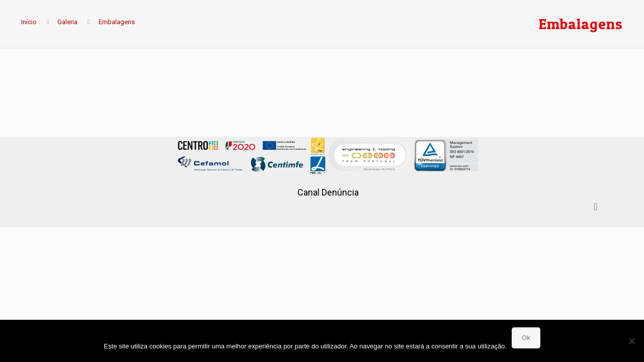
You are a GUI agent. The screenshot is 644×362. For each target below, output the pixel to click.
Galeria (67, 22)
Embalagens (117, 22)
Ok (526, 338)
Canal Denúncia (328, 192)
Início (29, 22)
